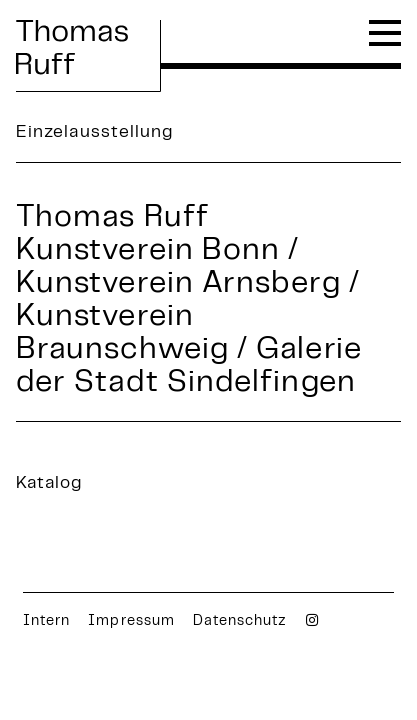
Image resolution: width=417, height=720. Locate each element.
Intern (46, 622)
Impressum (131, 622)
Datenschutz (240, 622)
